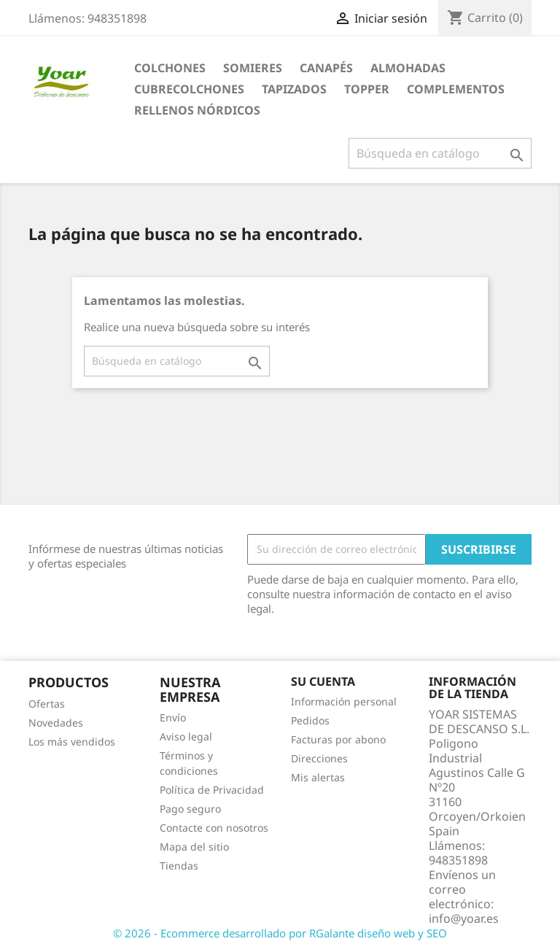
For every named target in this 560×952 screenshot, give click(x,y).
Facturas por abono (338, 739)
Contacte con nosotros (214, 828)
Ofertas (47, 704)
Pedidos (310, 720)
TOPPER (367, 89)
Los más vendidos (72, 742)
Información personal (344, 701)
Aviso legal (186, 736)
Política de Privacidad (212, 790)
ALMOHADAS (408, 68)
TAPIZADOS (294, 89)
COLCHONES (170, 68)
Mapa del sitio (194, 847)
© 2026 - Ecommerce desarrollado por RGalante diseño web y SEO (280, 933)
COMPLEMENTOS (456, 89)
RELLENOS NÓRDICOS (197, 110)
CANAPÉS (326, 68)
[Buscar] (440, 153)
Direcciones (319, 758)
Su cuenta (323, 681)
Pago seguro (190, 809)
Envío (173, 717)
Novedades (56, 723)
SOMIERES (253, 68)
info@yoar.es (464, 918)
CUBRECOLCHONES (189, 89)
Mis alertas (318, 777)
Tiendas (179, 866)
